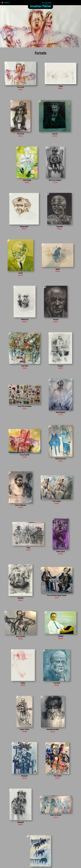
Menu (6, 3)
